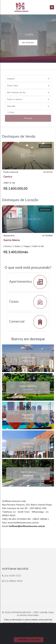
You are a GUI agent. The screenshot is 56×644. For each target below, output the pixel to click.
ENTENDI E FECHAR (29, 640)
